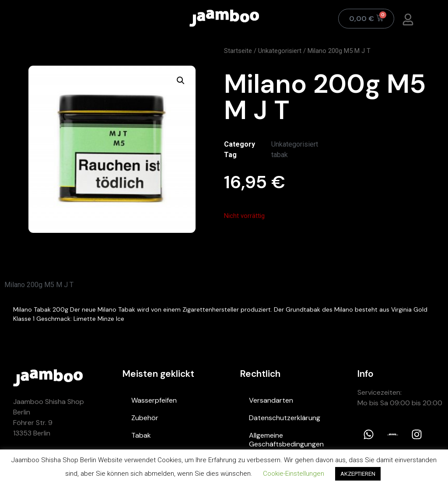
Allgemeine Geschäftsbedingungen (286, 440)
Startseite (238, 51)
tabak (280, 155)
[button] (181, 81)
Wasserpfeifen (154, 400)
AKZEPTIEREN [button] (358, 474)
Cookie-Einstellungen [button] (294, 474)
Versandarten (271, 400)
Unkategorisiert (280, 51)
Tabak (141, 435)
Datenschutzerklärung (285, 418)
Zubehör (145, 418)
